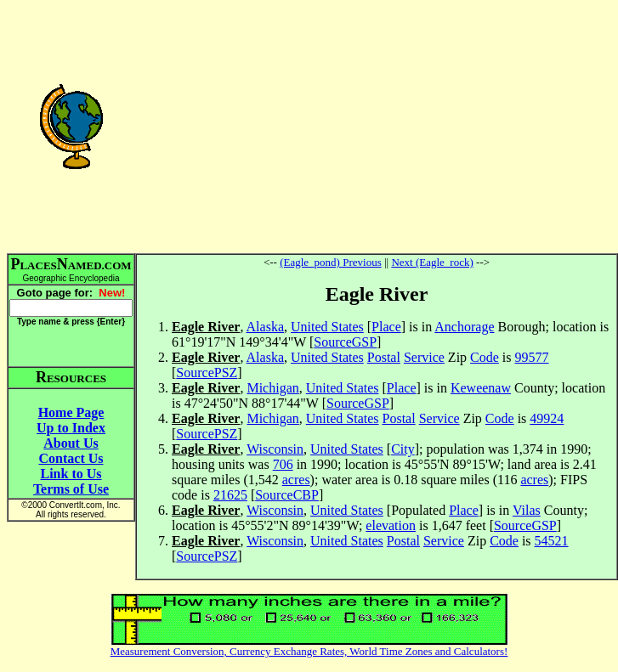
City (403, 449)
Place (386, 327)
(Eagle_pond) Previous (331, 262)
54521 (552, 541)
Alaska (265, 327)
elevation (391, 525)
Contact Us (71, 458)
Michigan (272, 388)
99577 (532, 357)
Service (424, 357)
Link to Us (71, 474)
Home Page (71, 412)
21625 (230, 495)
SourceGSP (345, 342)
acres (296, 480)
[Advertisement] (377, 126)
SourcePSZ (207, 373)
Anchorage (464, 327)
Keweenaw (481, 388)
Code (485, 357)
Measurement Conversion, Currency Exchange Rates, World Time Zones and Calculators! (309, 651)
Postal (384, 357)
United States (327, 327)
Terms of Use (71, 489)
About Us (71, 443)
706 (283, 464)
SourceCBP (287, 495)
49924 (547, 418)
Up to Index (71, 428)
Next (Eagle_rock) (432, 262)
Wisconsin (275, 449)
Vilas (527, 510)
